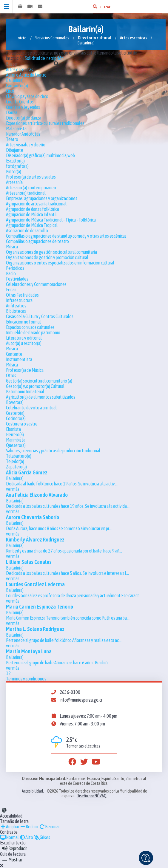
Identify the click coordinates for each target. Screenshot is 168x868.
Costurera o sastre (22, 424)
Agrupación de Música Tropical (32, 225)
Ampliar (10, 827)
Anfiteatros (16, 306)
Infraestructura (19, 300)
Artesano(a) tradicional (26, 193)
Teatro (12, 139)
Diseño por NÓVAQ (92, 796)
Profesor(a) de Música (25, 370)
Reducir (29, 827)
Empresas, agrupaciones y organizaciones (42, 198)
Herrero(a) (15, 434)
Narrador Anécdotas (23, 134)
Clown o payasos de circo (27, 96)
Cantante (14, 354)
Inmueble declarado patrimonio (33, 332)
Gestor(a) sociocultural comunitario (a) (39, 381)
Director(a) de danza (24, 118)
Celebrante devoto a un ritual (31, 408)
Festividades (17, 279)
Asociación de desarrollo (27, 230)
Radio (11, 273)
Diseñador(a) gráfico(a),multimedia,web (40, 155)
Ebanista (13, 429)
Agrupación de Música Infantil (31, 214)
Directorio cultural (95, 38)
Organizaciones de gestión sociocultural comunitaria (51, 252)
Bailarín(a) (15, 80)
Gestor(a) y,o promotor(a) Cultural (35, 386)
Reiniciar (49, 827)
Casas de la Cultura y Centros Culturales (40, 316)
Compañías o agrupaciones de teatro (37, 241)
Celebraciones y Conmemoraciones (36, 284)
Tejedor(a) (15, 461)
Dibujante (15, 150)
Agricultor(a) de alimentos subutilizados (41, 397)
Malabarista (16, 129)
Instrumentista (19, 359)
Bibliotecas (16, 311)
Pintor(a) (14, 171)
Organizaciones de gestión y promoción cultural (47, 257)
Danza (12, 112)
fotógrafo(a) (17, 166)
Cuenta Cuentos (20, 102)
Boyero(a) (15, 402)
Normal (9, 837)
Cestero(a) (15, 413)
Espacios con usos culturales (30, 327)
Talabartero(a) (19, 456)
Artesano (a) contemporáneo (31, 188)
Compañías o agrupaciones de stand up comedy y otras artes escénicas (66, 236)
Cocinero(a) (16, 418)
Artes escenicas (134, 38)
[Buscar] (95, 7)
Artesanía (14, 182)
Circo (10, 91)
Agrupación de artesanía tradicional (36, 204)
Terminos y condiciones (26, 679)
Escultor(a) (15, 161)
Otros (11, 375)
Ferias (11, 290)
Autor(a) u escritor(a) (24, 343)
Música (12, 247)
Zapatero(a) (16, 467)
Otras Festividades (22, 295)
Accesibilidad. (33, 791)
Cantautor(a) (17, 86)
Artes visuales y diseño (26, 145)
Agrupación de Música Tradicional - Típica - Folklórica (51, 220)
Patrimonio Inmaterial (25, 392)
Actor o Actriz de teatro (26, 75)
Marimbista (16, 440)
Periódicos (15, 268)
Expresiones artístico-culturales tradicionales (45, 123)
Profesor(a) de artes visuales (31, 177)
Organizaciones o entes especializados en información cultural (60, 263)
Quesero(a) (16, 445)
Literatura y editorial (24, 338)
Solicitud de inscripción (44, 58)
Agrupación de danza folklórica (33, 209)
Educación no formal (23, 322)
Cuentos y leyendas (23, 107)
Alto (26, 837)
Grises (42, 837)
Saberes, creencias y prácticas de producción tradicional (53, 451)
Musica (12, 349)
